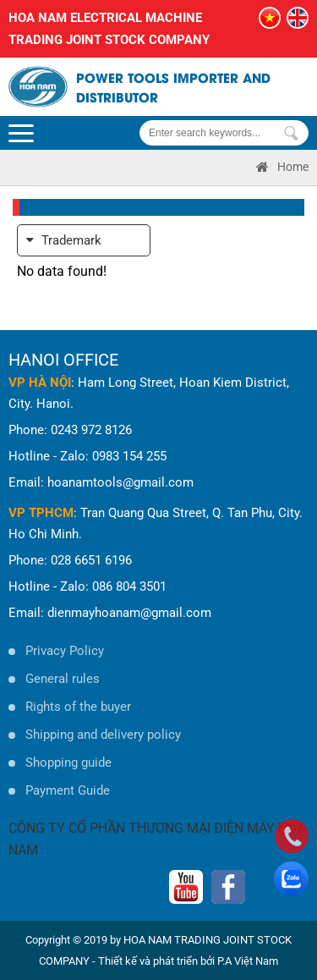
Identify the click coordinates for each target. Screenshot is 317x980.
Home (282, 167)
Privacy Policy (65, 651)
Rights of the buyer (78, 707)
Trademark (64, 240)
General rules (63, 679)
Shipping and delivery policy (103, 735)
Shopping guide (68, 763)
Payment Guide (68, 790)
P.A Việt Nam (248, 961)
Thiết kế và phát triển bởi (156, 961)
